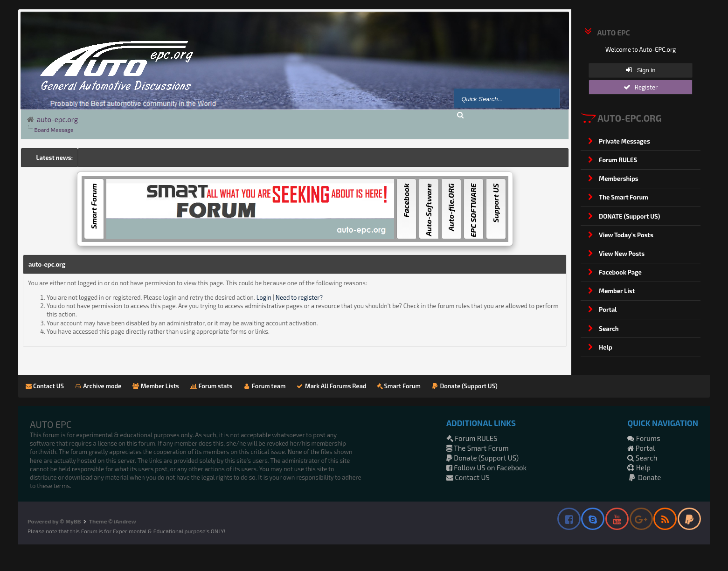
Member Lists (155, 386)
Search (642, 458)
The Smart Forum (478, 448)
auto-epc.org (57, 119)
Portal (641, 448)
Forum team (264, 386)
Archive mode (98, 386)
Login (264, 297)
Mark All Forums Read (331, 386)
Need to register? (299, 297)
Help (639, 468)
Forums (644, 438)
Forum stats (211, 386)
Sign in (641, 70)
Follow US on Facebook (486, 468)
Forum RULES (472, 438)
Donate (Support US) (464, 386)
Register (641, 87)
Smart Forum (399, 386)
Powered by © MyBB (54, 521)
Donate (644, 477)
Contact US (45, 386)
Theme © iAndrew (113, 521)
